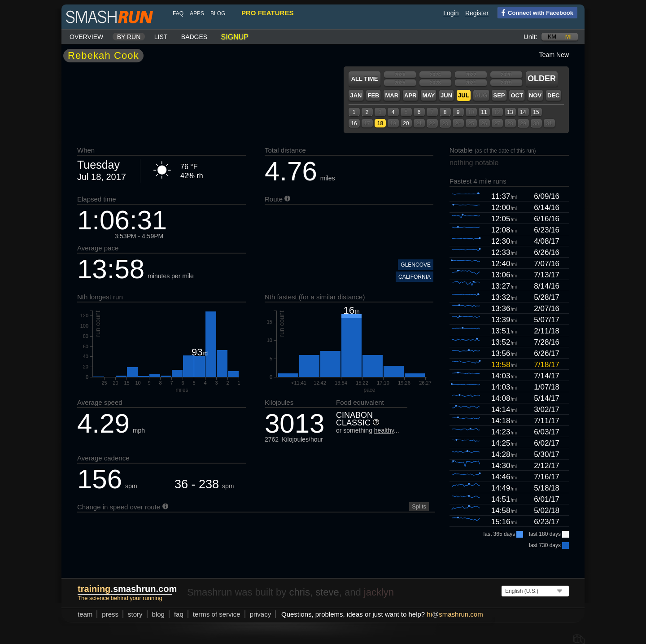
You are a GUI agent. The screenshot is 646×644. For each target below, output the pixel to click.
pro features (267, 13)
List (161, 37)
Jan (356, 95)
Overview (86, 37)
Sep (499, 95)
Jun (446, 95)
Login (451, 13)
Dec (553, 95)
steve (327, 592)
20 (406, 123)
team (85, 614)
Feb (373, 95)
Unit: (530, 37)
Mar (392, 95)
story (135, 614)
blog (218, 13)
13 (510, 112)
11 (484, 112)
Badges (194, 37)
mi (568, 37)
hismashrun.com (455, 614)
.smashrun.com (127, 589)
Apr (410, 95)
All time (365, 79)
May (428, 95)
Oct (517, 95)
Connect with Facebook (535, 12)
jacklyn (379, 592)
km (552, 37)
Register (477, 13)
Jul (464, 95)
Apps (197, 13)
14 (523, 112)
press (110, 614)
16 (354, 123)
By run (129, 37)
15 (536, 112)
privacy (261, 614)
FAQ (178, 13)
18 (380, 123)
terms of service (217, 614)
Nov (535, 95)
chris (299, 592)
